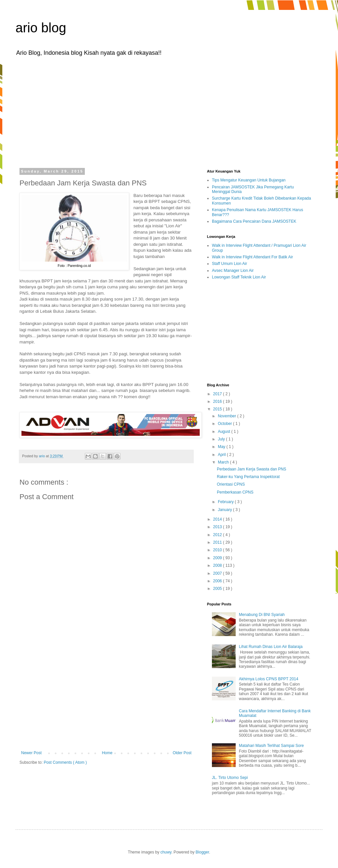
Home (107, 753)
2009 (218, 558)
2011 (218, 542)
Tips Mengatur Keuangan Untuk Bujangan (249, 180)
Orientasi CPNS (231, 484)
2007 (218, 573)
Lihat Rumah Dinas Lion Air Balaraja (271, 647)
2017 (218, 394)
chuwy (166, 852)
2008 (218, 565)
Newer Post (31, 753)
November (228, 416)
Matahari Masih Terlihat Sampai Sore (271, 746)
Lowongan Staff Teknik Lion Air (239, 277)
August (225, 432)
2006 (218, 581)
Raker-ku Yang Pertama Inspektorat (248, 477)
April (222, 455)
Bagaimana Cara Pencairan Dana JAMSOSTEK (254, 221)
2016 (218, 402)
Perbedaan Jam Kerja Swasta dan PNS (252, 469)
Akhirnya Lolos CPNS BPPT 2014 (269, 679)
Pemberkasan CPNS (235, 492)
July (222, 439)
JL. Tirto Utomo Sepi (230, 778)
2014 (218, 519)
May (222, 447)
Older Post (182, 753)
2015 (218, 409)
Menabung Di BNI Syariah (262, 615)
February (226, 502)
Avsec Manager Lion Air (233, 271)
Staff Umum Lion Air (230, 264)
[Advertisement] (169, 112)
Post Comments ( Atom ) (65, 762)
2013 (218, 527)
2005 (218, 589)
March (224, 462)
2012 (218, 535)
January (225, 510)
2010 (218, 550)
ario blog (41, 28)
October (225, 424)
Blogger (203, 852)
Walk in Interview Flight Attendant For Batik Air (253, 257)
